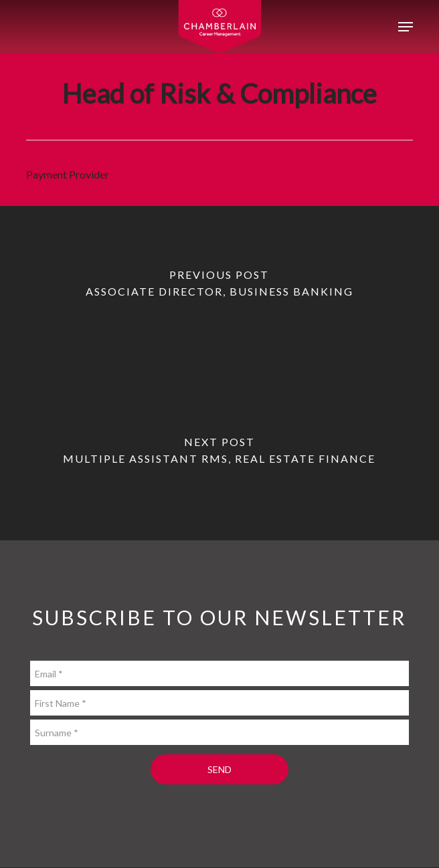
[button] (406, 27)
